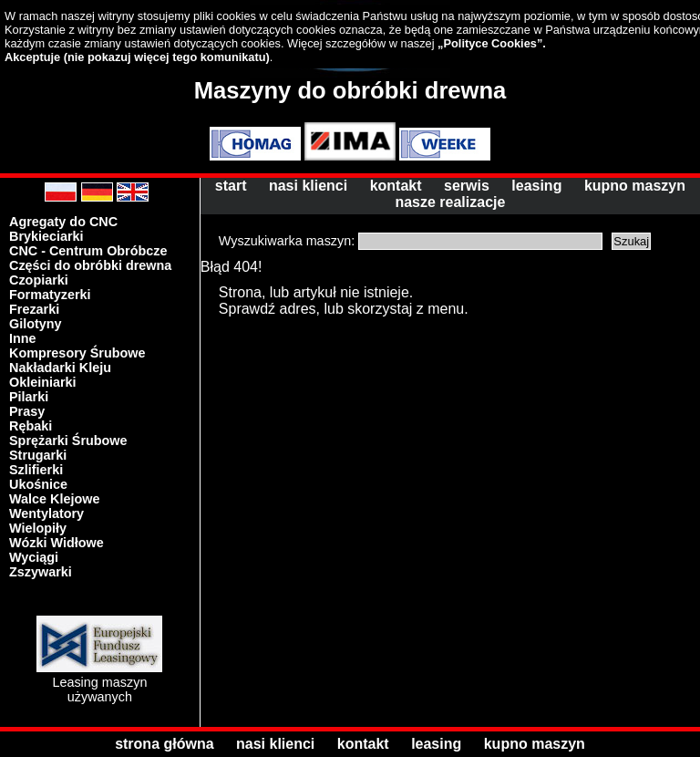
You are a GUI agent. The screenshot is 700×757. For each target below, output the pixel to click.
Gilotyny (36, 324)
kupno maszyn (635, 186)
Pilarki (29, 397)
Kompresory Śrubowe (77, 353)
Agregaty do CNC (63, 222)
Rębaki (31, 426)
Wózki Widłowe (57, 543)
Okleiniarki (43, 382)
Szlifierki (36, 470)
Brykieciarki (46, 236)
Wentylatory (46, 513)
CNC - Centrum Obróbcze (88, 251)
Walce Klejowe (54, 499)
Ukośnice (38, 484)
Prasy (27, 411)
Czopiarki (39, 280)
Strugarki (38, 455)
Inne (23, 338)
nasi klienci (308, 186)
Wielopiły (38, 528)
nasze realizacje (450, 202)
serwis (467, 186)
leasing (536, 186)
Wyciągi (34, 557)
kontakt (396, 186)
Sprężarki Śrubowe (68, 441)
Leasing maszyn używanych (99, 682)
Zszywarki (41, 572)
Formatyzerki (50, 295)
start (231, 186)
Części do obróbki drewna (90, 265)
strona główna (164, 744)
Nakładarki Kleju (60, 368)
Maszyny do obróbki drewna (350, 90)
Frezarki (34, 309)
